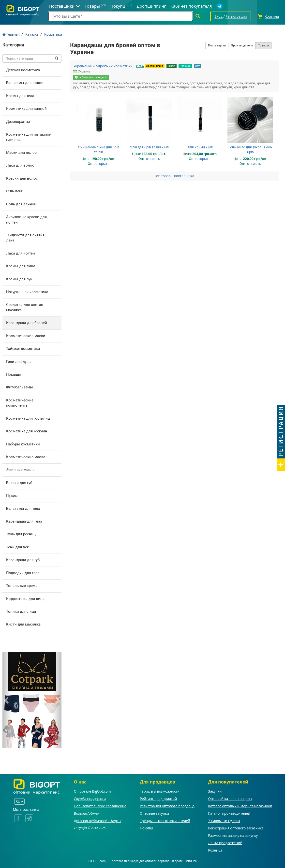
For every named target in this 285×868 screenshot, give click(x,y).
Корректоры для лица (25, 599)
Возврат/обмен (87, 813)
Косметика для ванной (26, 109)
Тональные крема (22, 586)
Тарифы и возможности (160, 791)
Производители (242, 45)
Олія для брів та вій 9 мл (149, 147)
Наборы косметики (23, 444)
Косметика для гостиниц (28, 418)
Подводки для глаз (23, 573)
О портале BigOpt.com (92, 791)
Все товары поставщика (174, 176)
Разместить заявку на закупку (233, 835)
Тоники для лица (21, 612)
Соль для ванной (21, 204)
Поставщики (217, 45)
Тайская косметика (23, 349)
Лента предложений (225, 843)
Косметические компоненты (20, 403)
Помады (14, 374)
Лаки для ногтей (21, 253)
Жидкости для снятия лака (25, 238)
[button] (7, 700)
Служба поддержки (90, 799)
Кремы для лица (21, 266)
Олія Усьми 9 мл (200, 147)
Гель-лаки (15, 191)
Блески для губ (19, 483)
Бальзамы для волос (25, 83)
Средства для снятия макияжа (25, 307)
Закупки (215, 791)
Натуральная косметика (27, 292)
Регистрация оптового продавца (167, 806)
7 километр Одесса (224, 821)
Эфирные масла (20, 470)
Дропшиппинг (155, 66)
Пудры (12, 496)
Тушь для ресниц (21, 534)
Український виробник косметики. (103, 66)
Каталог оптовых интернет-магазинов (240, 806)
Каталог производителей (229, 813)
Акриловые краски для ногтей (26, 220)
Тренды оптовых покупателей (165, 821)
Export (172, 66)
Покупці (147, 828)
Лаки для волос (20, 165)
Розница (185, 66)
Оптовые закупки (154, 813)
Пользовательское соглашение (100, 806)
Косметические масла (26, 457)
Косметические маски (26, 336)
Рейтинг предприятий (158, 799)
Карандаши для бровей (27, 323)
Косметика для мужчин (27, 431)
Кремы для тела (20, 96)
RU (19, 801)
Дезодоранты (18, 122)
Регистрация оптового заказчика (236, 828)
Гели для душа (19, 362)
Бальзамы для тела (23, 509)
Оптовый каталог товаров (230, 799)
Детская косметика (23, 70)
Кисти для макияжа (23, 624)
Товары (263, 45)
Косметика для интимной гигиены (29, 137)
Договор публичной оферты (97, 821)
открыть (102, 164)
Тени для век (18, 547)
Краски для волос (22, 178)
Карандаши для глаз (24, 521)
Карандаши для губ (23, 560)
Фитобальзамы (20, 387)
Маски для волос (21, 153)
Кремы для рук (19, 279)
